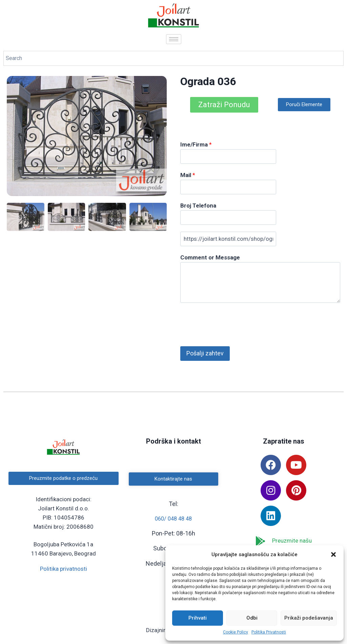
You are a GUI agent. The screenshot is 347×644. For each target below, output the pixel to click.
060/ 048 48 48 (173, 519)
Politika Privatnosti (269, 632)
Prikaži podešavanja (309, 618)
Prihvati (198, 618)
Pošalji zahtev (205, 353)
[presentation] (232, 323)
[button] (333, 554)
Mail (188, 175)
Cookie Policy (236, 632)
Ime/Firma (196, 144)
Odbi (252, 618)
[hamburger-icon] (174, 39)
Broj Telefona (198, 206)
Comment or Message (210, 257)
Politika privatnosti (64, 569)
